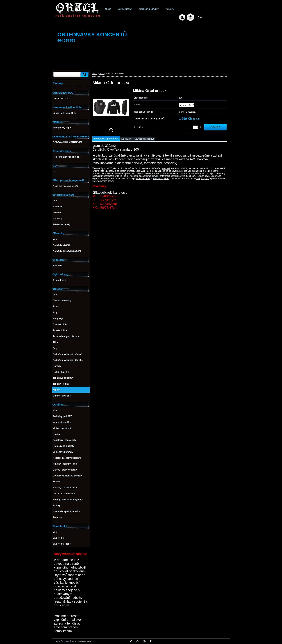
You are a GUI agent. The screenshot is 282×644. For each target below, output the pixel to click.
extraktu (184, 176)
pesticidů (175, 176)
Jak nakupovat (125, 9)
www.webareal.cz (86, 641)
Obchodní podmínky (149, 9)
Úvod (95, 73)
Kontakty (170, 9)
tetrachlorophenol (161, 179)
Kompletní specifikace (106, 139)
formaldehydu (152, 176)
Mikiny (102, 73)
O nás (108, 9)
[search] (84, 74)
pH (128, 176)
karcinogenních (100, 181)
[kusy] (195, 127)
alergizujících (203, 179)
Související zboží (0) (144, 139)
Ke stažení (127, 139)
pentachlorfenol (143, 179)
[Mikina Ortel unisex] (111, 111)
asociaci (166, 168)
